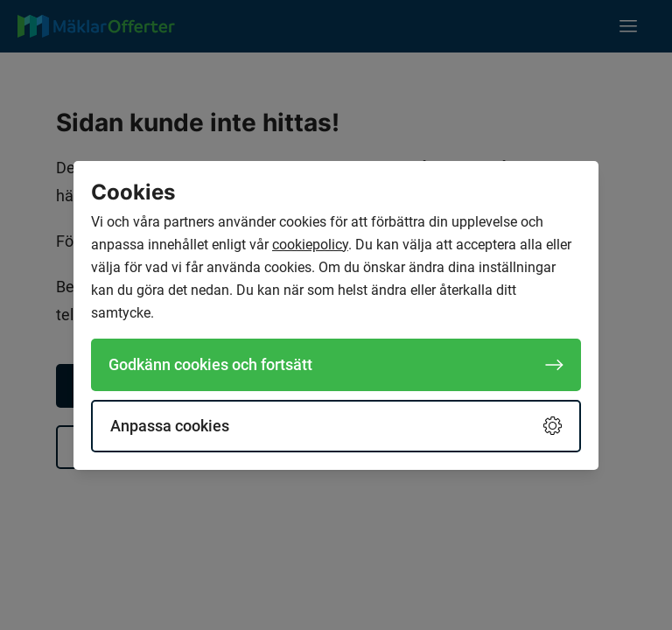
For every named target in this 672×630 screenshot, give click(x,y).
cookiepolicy (310, 245)
